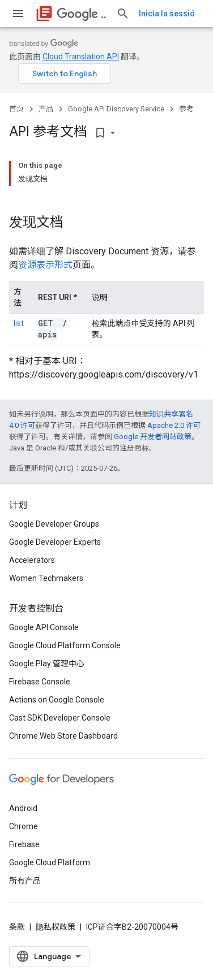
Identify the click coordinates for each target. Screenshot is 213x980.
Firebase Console (40, 682)
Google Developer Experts (55, 542)
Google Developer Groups (54, 524)
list (19, 323)
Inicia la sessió (167, 14)
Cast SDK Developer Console (60, 718)
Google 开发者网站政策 (153, 437)
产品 (46, 109)
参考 (186, 109)
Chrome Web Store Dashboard (63, 736)
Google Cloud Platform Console (65, 645)
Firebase (24, 844)
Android (23, 808)
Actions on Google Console (57, 700)
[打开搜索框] (123, 14)
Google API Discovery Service (116, 109)
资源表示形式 (45, 265)
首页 (16, 109)
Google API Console (44, 627)
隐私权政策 (56, 927)
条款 (17, 927)
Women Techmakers (46, 578)
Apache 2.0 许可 (174, 425)
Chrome (24, 826)
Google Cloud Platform (50, 862)
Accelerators (32, 560)
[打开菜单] (18, 14)
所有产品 (25, 881)
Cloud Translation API (81, 57)
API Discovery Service (82, 14)
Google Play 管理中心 (47, 664)
